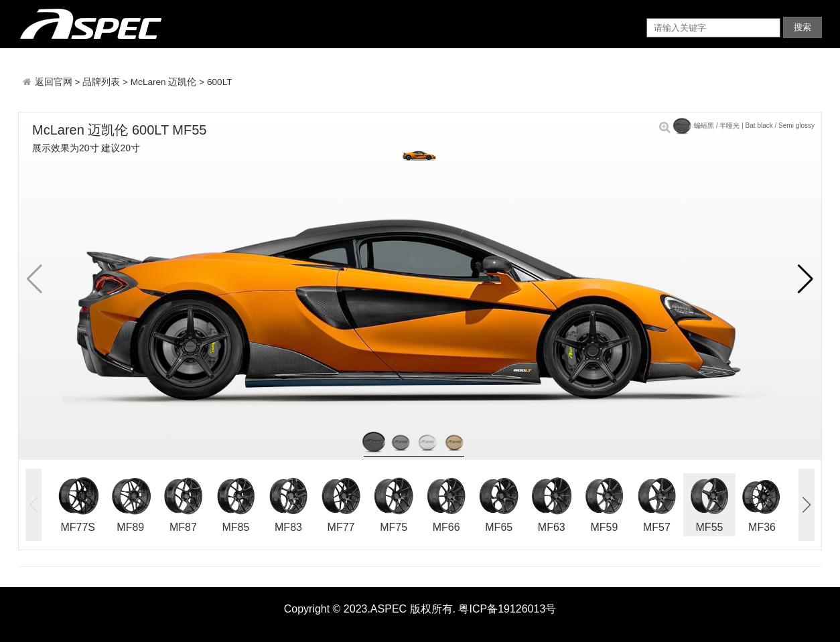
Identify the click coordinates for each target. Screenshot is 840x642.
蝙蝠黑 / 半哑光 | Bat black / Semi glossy (737, 126)
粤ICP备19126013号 (507, 609)
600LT (220, 82)
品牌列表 (101, 82)
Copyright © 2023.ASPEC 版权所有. (370, 609)
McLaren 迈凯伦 (164, 82)
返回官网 (55, 82)
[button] (806, 279)
